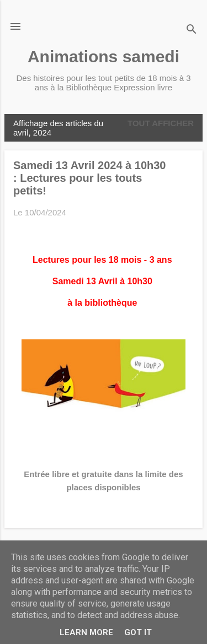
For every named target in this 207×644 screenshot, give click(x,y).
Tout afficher (161, 123)
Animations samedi (104, 56)
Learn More (86, 632)
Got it (138, 632)
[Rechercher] (192, 30)
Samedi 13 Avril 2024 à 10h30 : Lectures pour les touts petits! (89, 178)
